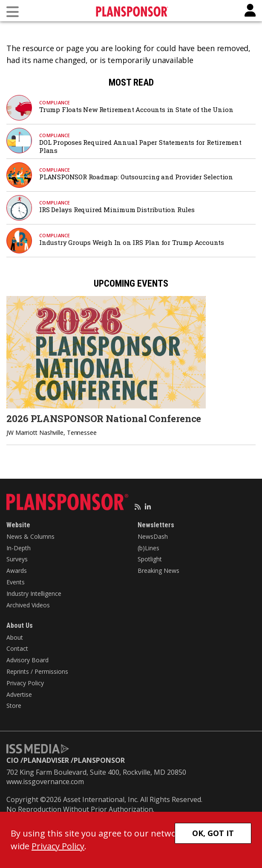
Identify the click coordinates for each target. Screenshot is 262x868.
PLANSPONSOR (99, 760)
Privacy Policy (25, 683)
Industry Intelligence (34, 594)
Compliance (55, 102)
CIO (13, 760)
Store (14, 706)
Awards (17, 571)
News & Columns (30, 536)
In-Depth (19, 548)
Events (16, 582)
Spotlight (150, 559)
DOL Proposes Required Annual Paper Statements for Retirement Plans (140, 147)
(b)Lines (148, 548)
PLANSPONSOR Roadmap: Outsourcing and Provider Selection (136, 177)
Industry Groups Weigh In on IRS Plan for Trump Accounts (132, 242)
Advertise (19, 694)
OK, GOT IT (213, 833)
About (15, 637)
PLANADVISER (46, 760)
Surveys (17, 559)
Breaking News (158, 571)
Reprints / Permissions (37, 671)
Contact (17, 648)
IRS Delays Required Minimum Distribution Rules (117, 210)
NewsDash (153, 536)
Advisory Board (27, 660)
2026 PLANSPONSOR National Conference (104, 418)
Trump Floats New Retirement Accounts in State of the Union (136, 109)
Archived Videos (28, 605)
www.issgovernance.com (45, 782)
